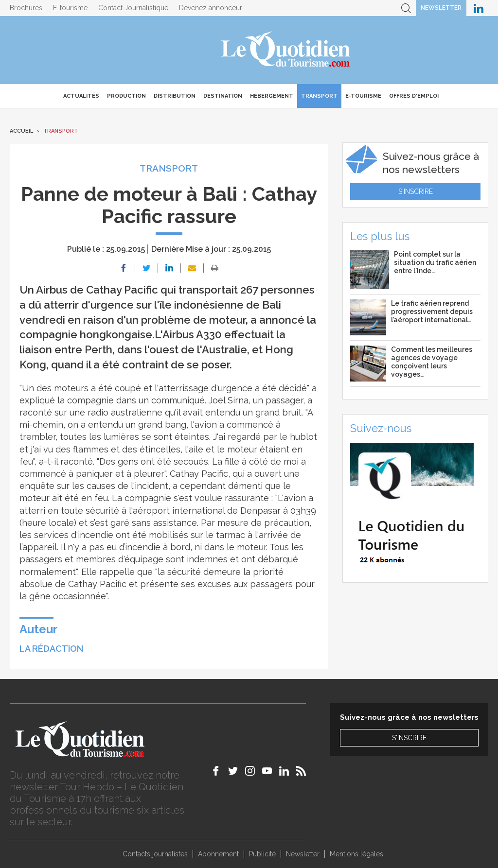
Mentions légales (356, 854)
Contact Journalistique (133, 8)
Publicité (262, 854)
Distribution (175, 96)
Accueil (21, 131)
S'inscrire (416, 191)
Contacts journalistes (155, 854)
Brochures (26, 8)
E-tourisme (70, 8)
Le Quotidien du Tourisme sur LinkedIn (479, 8)
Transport (319, 96)
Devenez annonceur (211, 8)
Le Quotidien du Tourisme (286, 50)
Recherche (406, 8)
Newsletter (441, 8)
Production (126, 96)
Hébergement (272, 96)
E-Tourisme (363, 96)
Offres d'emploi (414, 96)
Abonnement (218, 854)
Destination (223, 96)
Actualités (81, 96)
